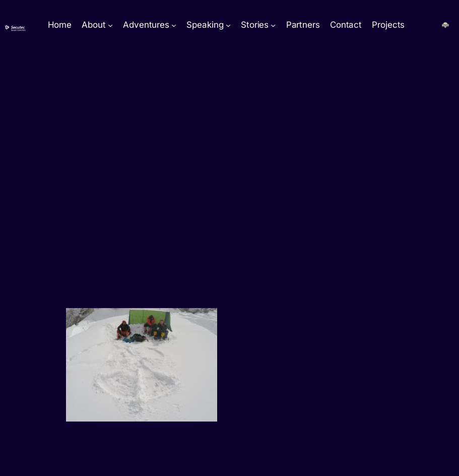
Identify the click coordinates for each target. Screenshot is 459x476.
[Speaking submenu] (228, 25)
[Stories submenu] (273, 25)
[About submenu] (110, 25)
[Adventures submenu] (174, 25)
